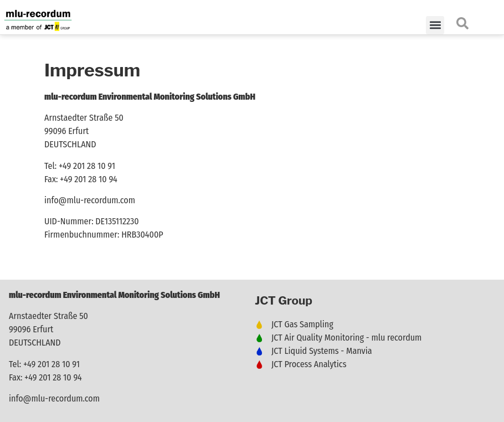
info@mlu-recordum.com (90, 200)
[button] (435, 25)
